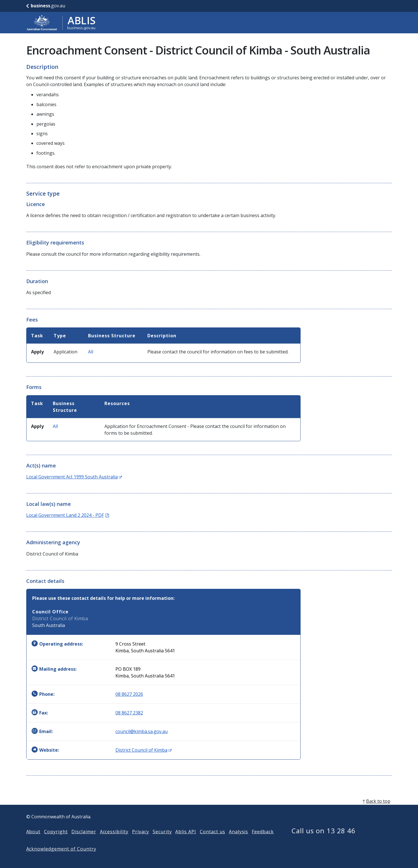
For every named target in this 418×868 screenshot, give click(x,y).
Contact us (213, 841)
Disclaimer (84, 841)
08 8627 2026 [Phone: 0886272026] (129, 694)
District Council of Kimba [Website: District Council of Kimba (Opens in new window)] (144, 750)
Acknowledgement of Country (61, 858)
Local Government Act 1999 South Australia (74, 477)
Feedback (263, 841)
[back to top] (209, 810)
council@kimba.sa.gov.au (142, 731)
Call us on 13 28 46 (324, 840)
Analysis (239, 841)
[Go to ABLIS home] (61, 23)
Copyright (56, 841)
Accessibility (114, 841)
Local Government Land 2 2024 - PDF (68, 515)
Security (162, 841)
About (33, 841)
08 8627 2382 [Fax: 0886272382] (129, 713)
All (91, 352)
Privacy (141, 841)
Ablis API (186, 841)
